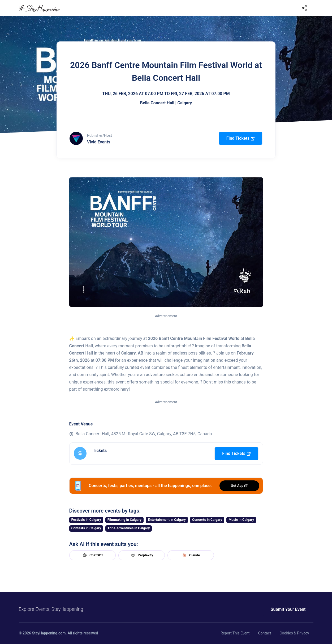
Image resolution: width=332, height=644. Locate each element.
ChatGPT (92, 555)
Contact (264, 633)
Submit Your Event (288, 609)
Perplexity (141, 555)
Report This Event (235, 633)
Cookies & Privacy (294, 633)
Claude (191, 555)
